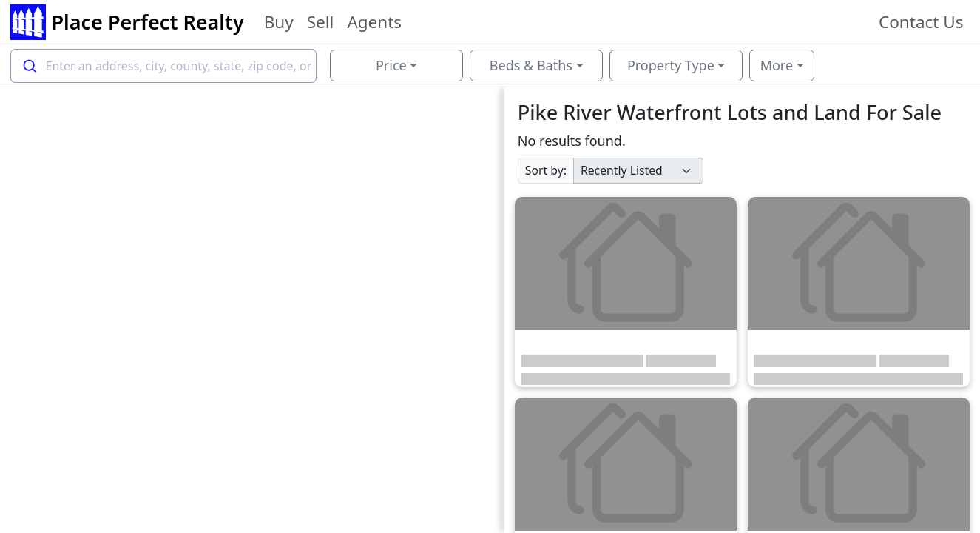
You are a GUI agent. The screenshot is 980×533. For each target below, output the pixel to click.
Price (391, 65)
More (777, 65)
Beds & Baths (531, 65)
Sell (321, 22)
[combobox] (164, 66)
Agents (374, 22)
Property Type (671, 65)
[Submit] (28, 66)
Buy (279, 22)
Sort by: (546, 170)
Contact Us (921, 22)
